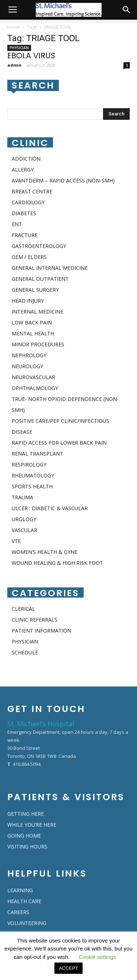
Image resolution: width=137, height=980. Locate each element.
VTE (16, 541)
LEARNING (20, 890)
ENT (17, 224)
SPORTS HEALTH (32, 486)
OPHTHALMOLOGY (35, 388)
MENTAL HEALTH (33, 333)
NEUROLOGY (27, 366)
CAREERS (18, 912)
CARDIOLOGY (28, 202)
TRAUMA (22, 497)
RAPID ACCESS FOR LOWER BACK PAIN (59, 443)
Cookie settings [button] (97, 957)
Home (14, 27)
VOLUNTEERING (27, 923)
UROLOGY (24, 519)
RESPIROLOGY (29, 465)
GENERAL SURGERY (35, 290)
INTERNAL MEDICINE (37, 312)
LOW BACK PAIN (32, 322)
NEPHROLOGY (29, 355)
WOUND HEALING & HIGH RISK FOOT (57, 563)
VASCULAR (24, 530)
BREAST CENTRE (32, 191)
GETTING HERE (26, 814)
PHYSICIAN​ (19, 48)
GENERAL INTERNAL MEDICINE (50, 268)
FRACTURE (25, 235)
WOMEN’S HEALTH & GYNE (45, 552)
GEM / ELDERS (29, 257)
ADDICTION (26, 159)
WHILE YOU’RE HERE (32, 825)
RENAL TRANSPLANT (37, 454)
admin (14, 65)
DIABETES (24, 213)
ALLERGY (23, 170)
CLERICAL (23, 609)
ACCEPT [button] (68, 968)
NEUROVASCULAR (33, 377)
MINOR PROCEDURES (38, 344)
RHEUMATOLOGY (33, 475)
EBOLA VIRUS (31, 56)
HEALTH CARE (24, 901)
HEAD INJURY (28, 301)
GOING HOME (24, 836)
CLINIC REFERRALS (35, 620)
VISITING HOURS (27, 847)
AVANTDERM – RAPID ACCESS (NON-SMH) (63, 180)
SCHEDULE (25, 652)
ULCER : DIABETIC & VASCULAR (50, 508)
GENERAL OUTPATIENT (40, 279)
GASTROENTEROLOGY (39, 246)
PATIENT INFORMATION (41, 631)
